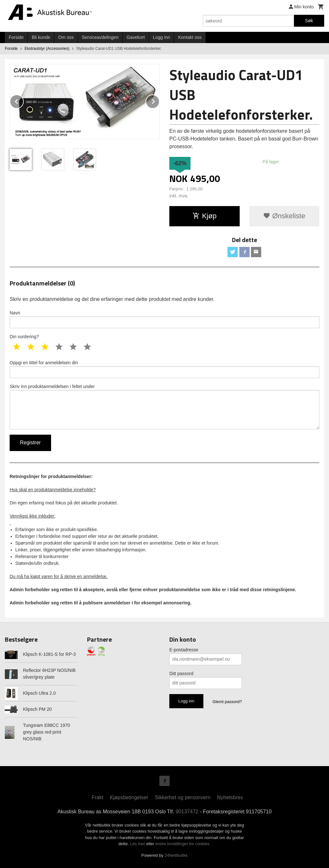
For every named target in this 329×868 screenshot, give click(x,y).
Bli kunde (41, 37)
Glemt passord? (227, 702)
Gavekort (136, 37)
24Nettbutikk (176, 855)
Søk (309, 21)
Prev (23, 100)
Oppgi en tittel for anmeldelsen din (164, 369)
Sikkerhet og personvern (183, 797)
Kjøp (205, 216)
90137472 (187, 812)
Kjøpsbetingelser (129, 797)
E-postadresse (184, 650)
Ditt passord (181, 674)
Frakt (97, 797)
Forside (16, 37)
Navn (164, 319)
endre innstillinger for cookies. (183, 844)
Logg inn (162, 37)
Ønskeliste (284, 216)
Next (159, 100)
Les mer (138, 844)
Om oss (66, 37)
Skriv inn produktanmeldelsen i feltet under (164, 407)
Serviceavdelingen (100, 37)
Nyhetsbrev (230, 797)
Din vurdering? (24, 337)
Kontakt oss (190, 37)
